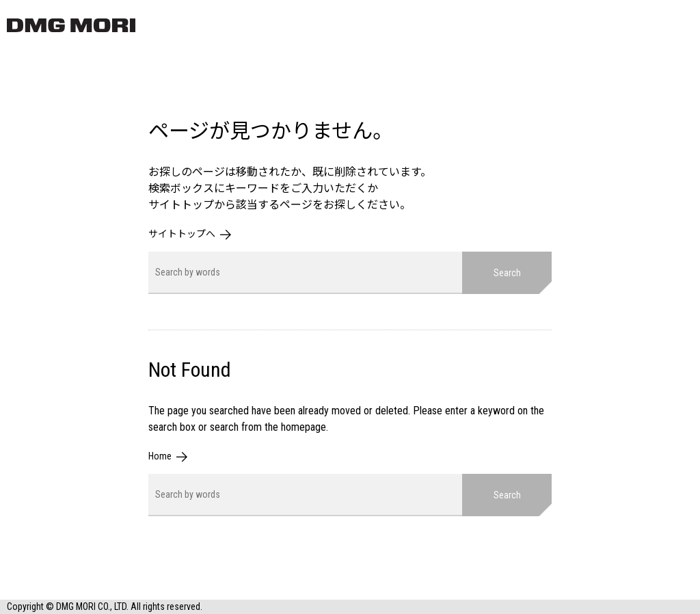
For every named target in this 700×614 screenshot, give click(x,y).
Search (507, 273)
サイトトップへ (182, 234)
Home (160, 456)
